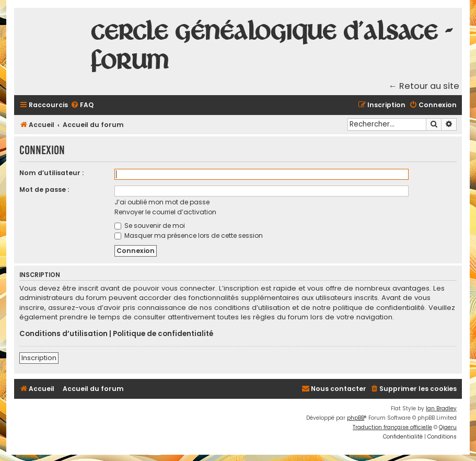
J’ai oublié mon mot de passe (162, 202)
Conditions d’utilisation (63, 334)
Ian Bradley (441, 408)
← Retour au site (424, 86)
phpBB (356, 418)
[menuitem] (82, 105)
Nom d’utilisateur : (51, 173)
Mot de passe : (44, 189)
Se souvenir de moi (150, 226)
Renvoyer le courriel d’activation (165, 212)
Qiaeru (448, 427)
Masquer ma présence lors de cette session (189, 235)
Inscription (39, 358)
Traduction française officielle (392, 427)
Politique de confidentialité (163, 334)
